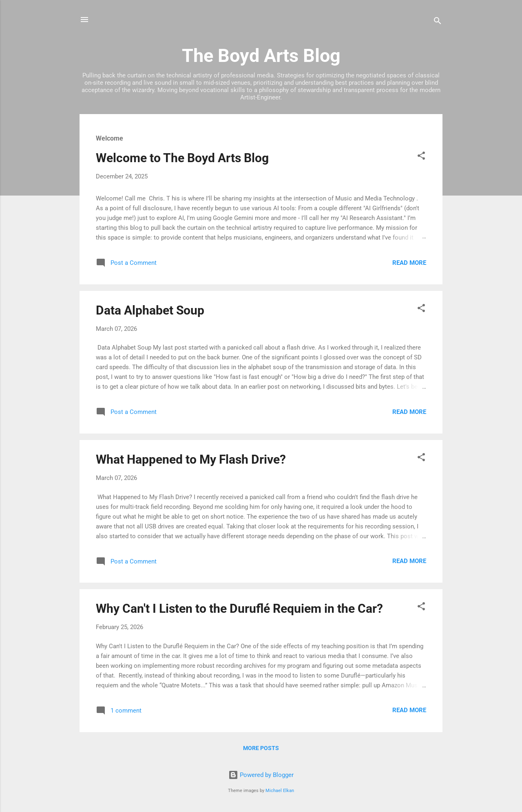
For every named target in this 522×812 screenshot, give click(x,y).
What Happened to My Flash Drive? (191, 459)
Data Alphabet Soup (150, 310)
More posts (261, 748)
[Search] (438, 22)
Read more (409, 263)
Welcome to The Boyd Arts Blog (182, 158)
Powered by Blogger (261, 775)
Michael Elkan (280, 791)
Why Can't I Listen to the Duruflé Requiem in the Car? (239, 608)
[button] (421, 157)
